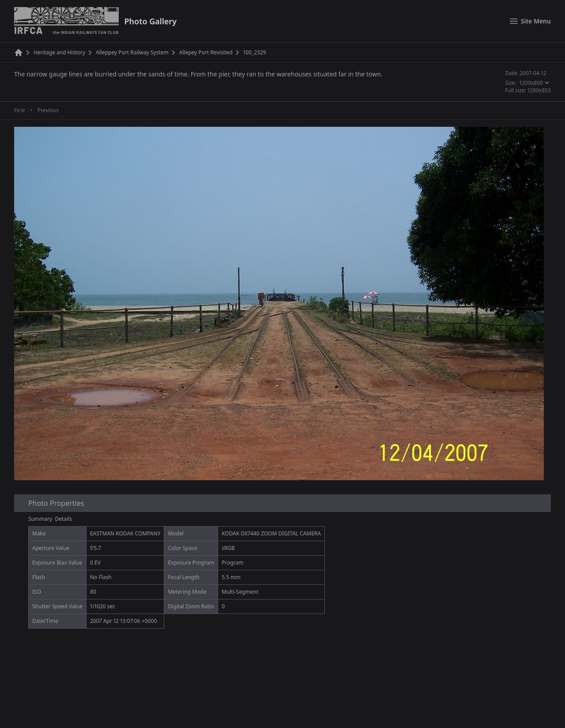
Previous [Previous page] (48, 110)
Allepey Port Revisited (206, 53)
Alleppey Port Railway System (132, 53)
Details (64, 519)
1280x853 (539, 90)
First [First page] (19, 110)
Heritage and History (59, 53)
